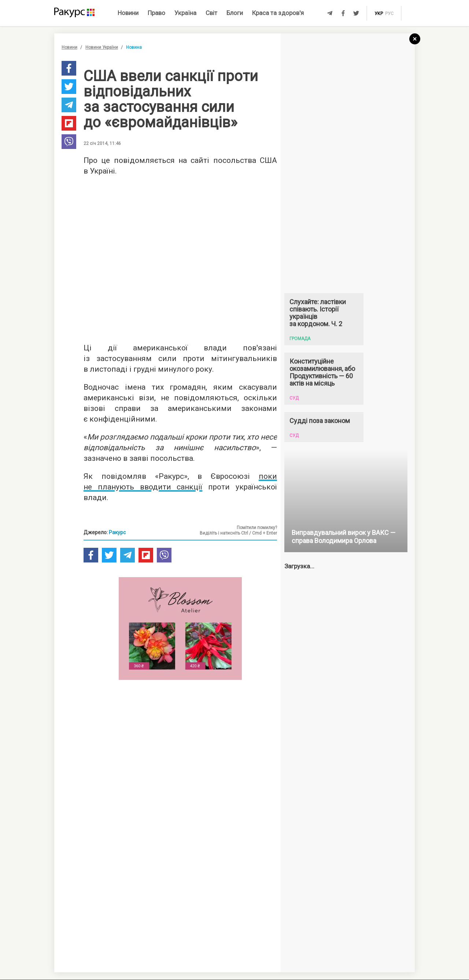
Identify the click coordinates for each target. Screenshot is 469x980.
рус (389, 14)
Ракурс (117, 532)
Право (156, 13)
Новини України (102, 47)
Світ (211, 13)
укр (379, 14)
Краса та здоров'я (278, 13)
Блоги (235, 13)
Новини (128, 13)
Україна (185, 13)
